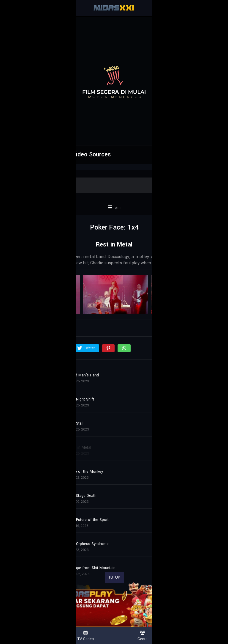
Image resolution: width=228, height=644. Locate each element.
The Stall (76, 423)
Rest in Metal (80, 447)
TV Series (85, 636)
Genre (142, 636)
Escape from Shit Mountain (92, 568)
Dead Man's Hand (84, 375)
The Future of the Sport (89, 520)
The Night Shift (81, 399)
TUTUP (114, 577)
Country (199, 636)
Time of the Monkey (86, 472)
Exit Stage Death (83, 496)
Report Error (186, 154)
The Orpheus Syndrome (89, 544)
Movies (28, 636)
